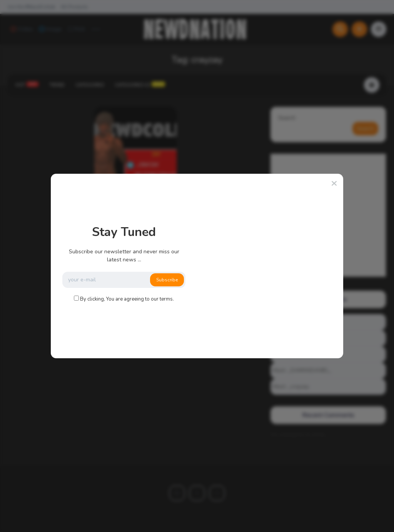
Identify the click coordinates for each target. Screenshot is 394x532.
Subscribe (167, 280)
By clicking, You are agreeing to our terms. (127, 299)
